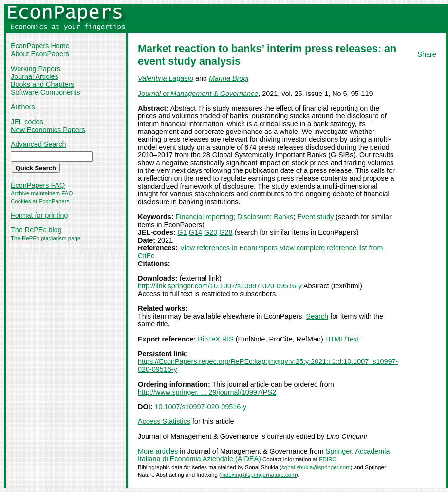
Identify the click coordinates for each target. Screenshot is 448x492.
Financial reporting (205, 217)
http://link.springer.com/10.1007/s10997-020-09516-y (220, 286)
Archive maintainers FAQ (42, 193)
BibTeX (209, 339)
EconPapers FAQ (38, 185)
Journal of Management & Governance (198, 94)
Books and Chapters (42, 84)
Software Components (45, 92)
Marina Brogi (229, 78)
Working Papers (36, 69)
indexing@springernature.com (259, 475)
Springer (339, 451)
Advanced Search (38, 144)
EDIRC (328, 459)
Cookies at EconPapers (40, 201)
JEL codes (27, 122)
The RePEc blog (36, 230)
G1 (182, 232)
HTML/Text (342, 339)
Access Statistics (164, 421)
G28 (226, 232)
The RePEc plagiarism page (46, 238)
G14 (196, 232)
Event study (315, 217)
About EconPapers (40, 54)
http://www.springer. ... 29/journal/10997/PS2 (207, 392)
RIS (228, 339)
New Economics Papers (48, 130)
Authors (23, 107)
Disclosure (253, 217)
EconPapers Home (40, 46)
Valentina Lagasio (166, 78)
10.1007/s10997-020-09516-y (200, 407)
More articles (158, 451)
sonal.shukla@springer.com (316, 467)
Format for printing (39, 215)
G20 (211, 232)
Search (317, 316)
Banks (283, 217)
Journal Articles (35, 76)
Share (427, 54)
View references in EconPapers (229, 248)
